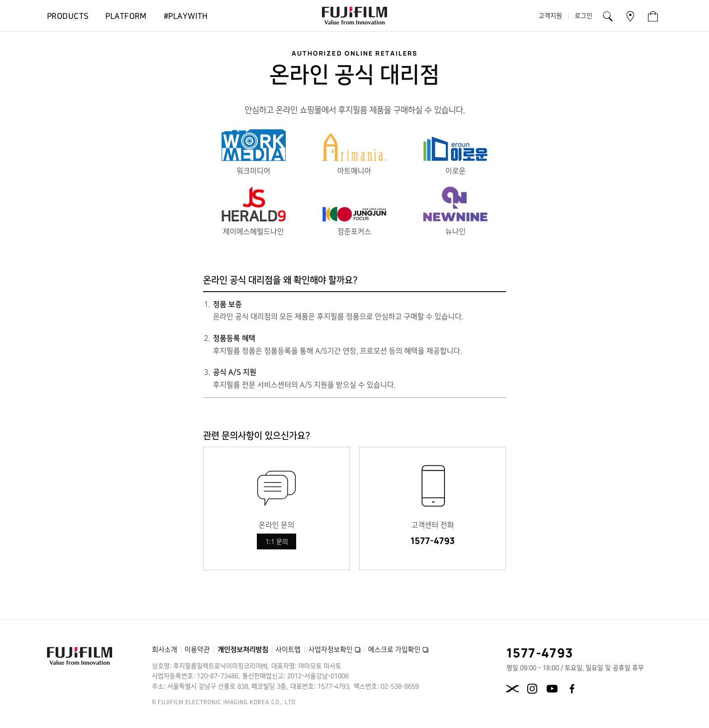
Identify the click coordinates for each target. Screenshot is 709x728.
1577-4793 (433, 541)
